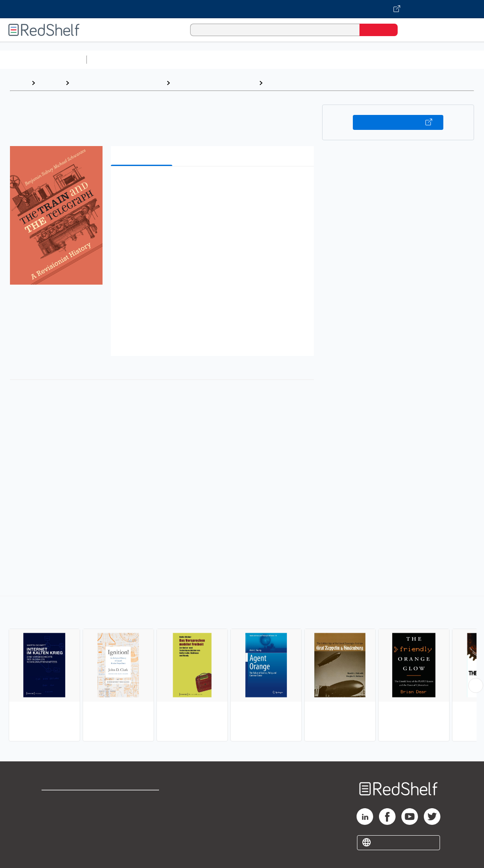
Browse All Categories (43, 60)
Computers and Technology (237, 60)
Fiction (469, 60)
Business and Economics (322, 60)
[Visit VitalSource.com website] (242, 9)
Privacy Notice (65, 827)
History (278, 83)
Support (54, 813)
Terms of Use (142, 800)
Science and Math (163, 60)
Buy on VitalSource (398, 122)
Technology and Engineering (214, 83)
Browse (50, 83)
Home (19, 83)
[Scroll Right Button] (476, 685)
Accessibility (140, 827)
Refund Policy (142, 813)
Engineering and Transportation (118, 83)
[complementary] (242, 670)
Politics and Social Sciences (409, 60)
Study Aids (112, 60)
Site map (55, 840)
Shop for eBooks (68, 800)
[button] (214, 185)
